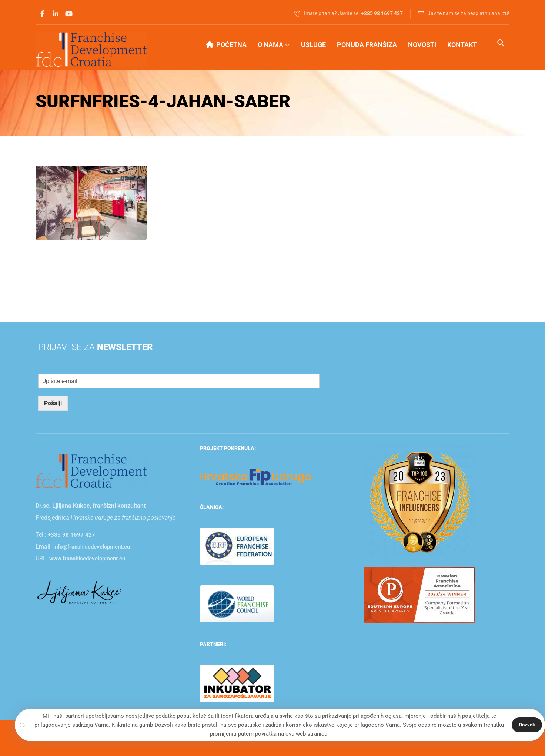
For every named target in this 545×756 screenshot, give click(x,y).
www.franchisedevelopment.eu (87, 558)
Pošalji (53, 403)
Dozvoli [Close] (527, 725)
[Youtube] (69, 14)
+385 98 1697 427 (71, 534)
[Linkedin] (56, 14)
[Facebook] (42, 14)
